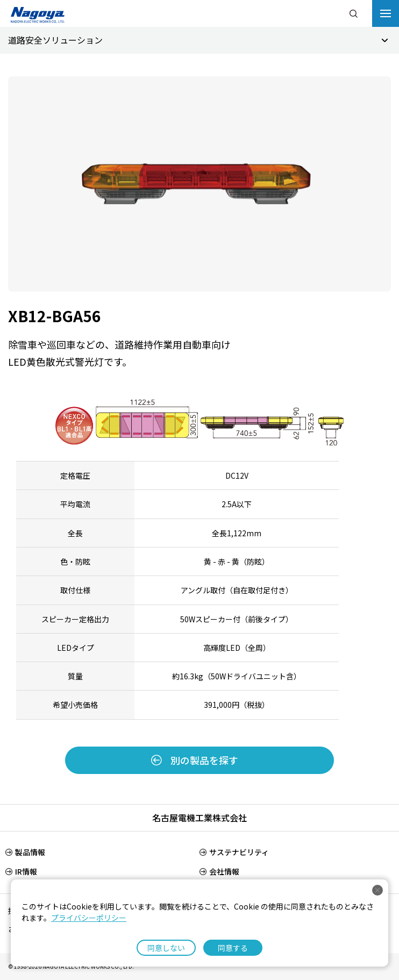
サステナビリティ (239, 852)
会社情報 (224, 871)
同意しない (166, 948)
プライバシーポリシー (89, 918)
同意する (233, 948)
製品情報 (30, 852)
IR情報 (26, 871)
